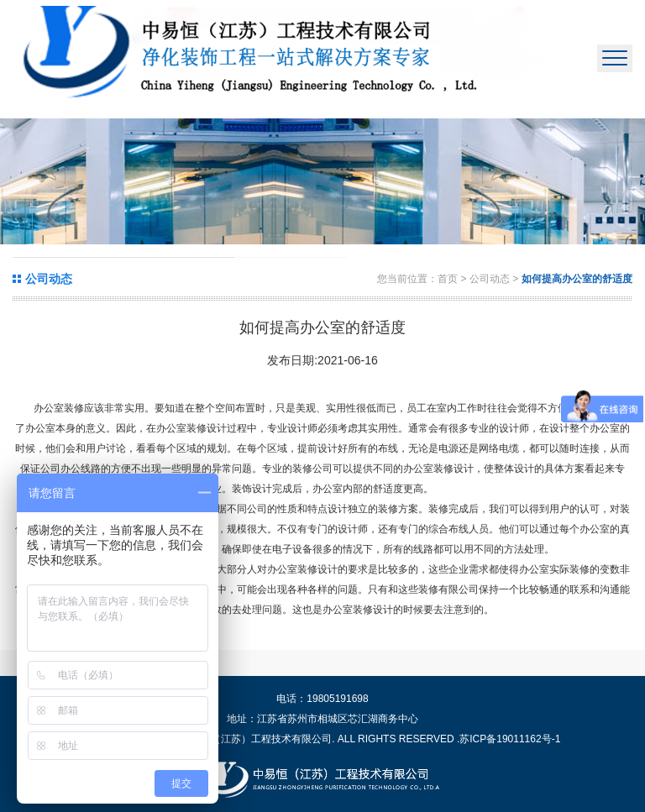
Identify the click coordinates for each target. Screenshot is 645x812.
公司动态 (491, 279)
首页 (448, 279)
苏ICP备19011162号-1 (510, 739)
